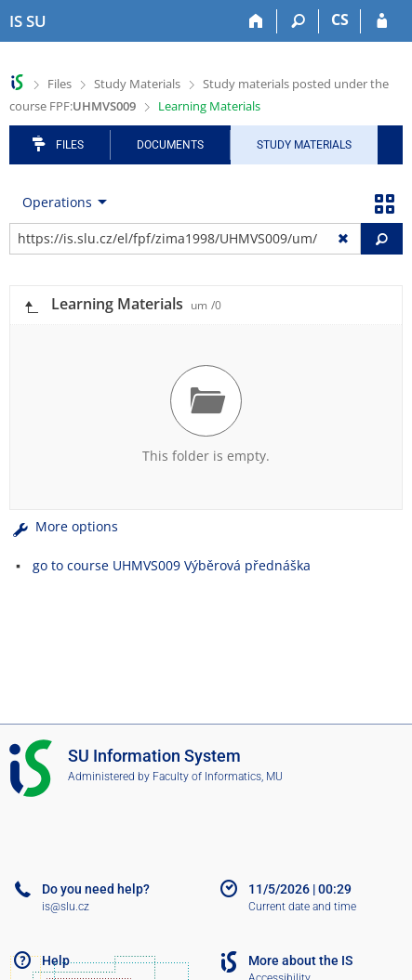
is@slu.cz (66, 907)
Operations (57, 202)
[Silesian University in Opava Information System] (28, 21)
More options (64, 526)
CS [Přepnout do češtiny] (340, 20)
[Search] (298, 21)
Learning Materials (209, 106)
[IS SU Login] (382, 21)
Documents (170, 145)
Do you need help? (96, 889)
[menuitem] (60, 203)
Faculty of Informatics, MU (218, 777)
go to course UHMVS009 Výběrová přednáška (172, 565)
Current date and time (302, 907)
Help (56, 960)
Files (60, 84)
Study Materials (137, 84)
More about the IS (300, 960)
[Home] (256, 21)
